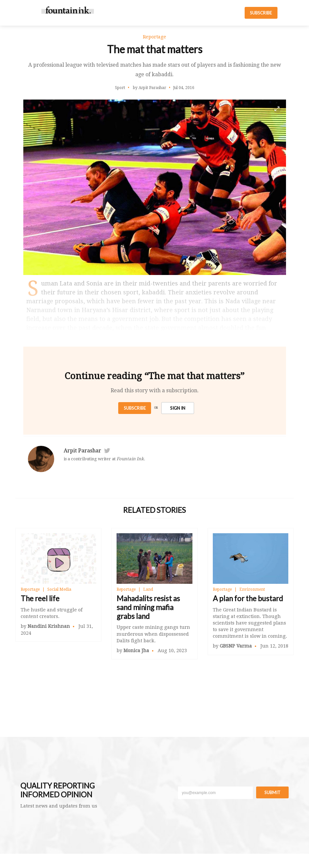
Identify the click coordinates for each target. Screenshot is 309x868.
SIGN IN (178, 408)
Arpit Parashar (82, 451)
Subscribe (135, 408)
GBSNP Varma (236, 646)
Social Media (59, 589)
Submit (272, 792)
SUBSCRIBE (261, 13)
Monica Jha (136, 651)
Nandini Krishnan (49, 626)
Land (148, 589)
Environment (252, 589)
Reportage (30, 589)
